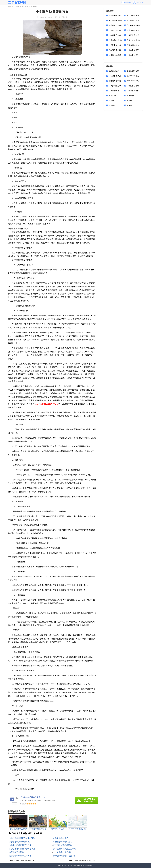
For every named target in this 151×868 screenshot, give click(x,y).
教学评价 (34, 7)
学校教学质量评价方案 (63, 842)
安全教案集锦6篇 (133, 25)
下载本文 (65, 17)
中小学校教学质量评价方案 (24, 861)
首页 (17, 7)
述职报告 (130, 96)
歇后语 (129, 101)
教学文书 (25, 7)
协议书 (111, 101)
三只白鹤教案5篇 (115, 40)
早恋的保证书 (114, 71)
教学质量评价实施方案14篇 (85, 861)
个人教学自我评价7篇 (62, 852)
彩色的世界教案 (115, 30)
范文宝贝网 (73, 865)
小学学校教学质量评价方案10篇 (22, 849)
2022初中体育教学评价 (63, 845)
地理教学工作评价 (16, 852)
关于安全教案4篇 (115, 21)
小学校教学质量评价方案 (19, 842)
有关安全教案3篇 (133, 40)
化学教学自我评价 (61, 838)
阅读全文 (57, 17)
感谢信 (129, 105)
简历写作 (112, 96)
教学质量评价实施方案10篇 (64, 849)
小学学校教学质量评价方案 (20, 845)
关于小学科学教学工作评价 (20, 856)
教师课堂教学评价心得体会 (64, 856)
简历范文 (112, 105)
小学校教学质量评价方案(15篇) (22, 838)
